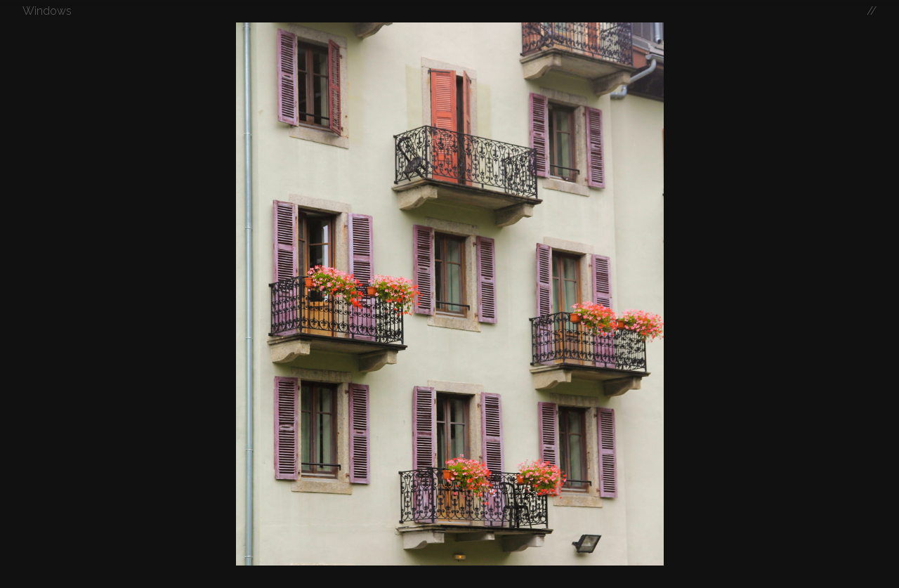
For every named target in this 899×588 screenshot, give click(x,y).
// (872, 11)
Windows (47, 11)
